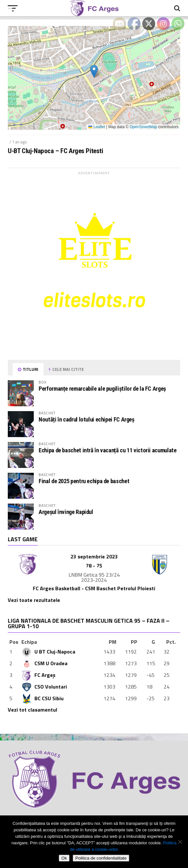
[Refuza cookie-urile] (180, 842)
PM (113, 642)
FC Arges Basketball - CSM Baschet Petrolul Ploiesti (94, 588)
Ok (64, 858)
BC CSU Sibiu (43, 698)
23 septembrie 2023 (94, 556)
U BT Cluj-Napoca (48, 652)
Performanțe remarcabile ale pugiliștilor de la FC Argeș (102, 389)
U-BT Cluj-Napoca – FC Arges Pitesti (55, 151)
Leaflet (97, 127)
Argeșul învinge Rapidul (66, 512)
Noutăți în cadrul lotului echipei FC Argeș (87, 419)
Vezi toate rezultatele (34, 600)
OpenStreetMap (143, 127)
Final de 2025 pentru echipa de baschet (84, 481)
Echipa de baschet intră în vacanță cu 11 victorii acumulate (107, 450)
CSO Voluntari (44, 687)
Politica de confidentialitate (101, 858)
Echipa (29, 642)
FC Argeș (38, 675)
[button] (94, 71)
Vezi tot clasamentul (32, 710)
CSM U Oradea (44, 663)
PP (134, 642)
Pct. (171, 642)
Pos (14, 642)
